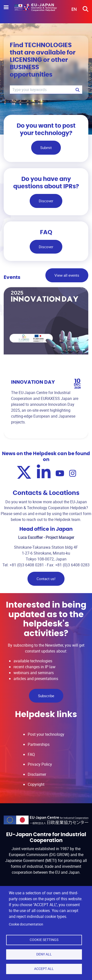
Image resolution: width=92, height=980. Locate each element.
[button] (71, 10)
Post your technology (46, 734)
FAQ (31, 754)
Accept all (44, 969)
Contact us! (46, 579)
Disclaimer (37, 774)
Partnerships (39, 744)
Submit (46, 148)
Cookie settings (44, 940)
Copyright (36, 784)
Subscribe (46, 696)
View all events (67, 275)
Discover (46, 201)
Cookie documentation (26, 924)
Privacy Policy (40, 764)
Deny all (44, 954)
